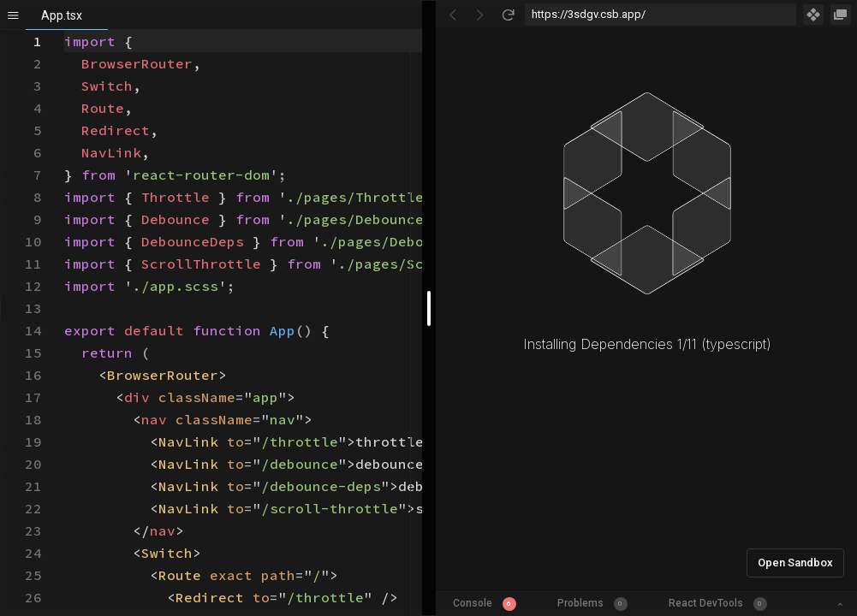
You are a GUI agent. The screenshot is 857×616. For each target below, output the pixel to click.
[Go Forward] (480, 15)
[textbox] (65, 30)
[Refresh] (508, 15)
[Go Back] (453, 15)
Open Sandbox (795, 563)
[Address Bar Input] (661, 15)
